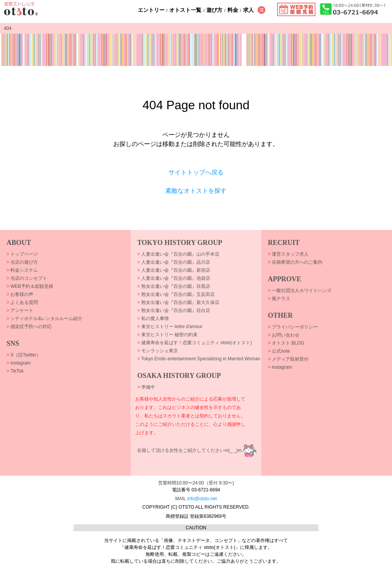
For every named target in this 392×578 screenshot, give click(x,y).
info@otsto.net (202, 499)
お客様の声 (20, 294)
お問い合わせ (284, 335)
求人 (248, 10)
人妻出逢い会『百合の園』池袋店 (173, 278)
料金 (233, 10)
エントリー (151, 10)
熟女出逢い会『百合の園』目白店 (173, 310)
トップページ (22, 254)
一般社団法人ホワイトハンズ (300, 291)
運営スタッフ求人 (288, 254)
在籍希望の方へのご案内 (295, 262)
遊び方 (214, 10)
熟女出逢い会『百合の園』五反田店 (176, 294)
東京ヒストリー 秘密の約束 (167, 335)
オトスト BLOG (286, 343)
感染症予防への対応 (29, 327)
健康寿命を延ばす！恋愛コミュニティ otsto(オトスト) (194, 343)
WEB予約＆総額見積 (30, 286)
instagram (19, 363)
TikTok (15, 371)
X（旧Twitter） (24, 355)
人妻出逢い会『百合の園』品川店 (173, 262)
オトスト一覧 (185, 10)
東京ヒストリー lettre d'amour (170, 327)
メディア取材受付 (288, 359)
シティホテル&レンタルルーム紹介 (44, 319)
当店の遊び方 (22, 262)
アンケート (20, 310)
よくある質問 (22, 302)
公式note (279, 351)
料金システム (22, 270)
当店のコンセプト (27, 278)
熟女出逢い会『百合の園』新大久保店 (178, 302)
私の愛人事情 (153, 319)
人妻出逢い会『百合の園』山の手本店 (178, 254)
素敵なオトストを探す (196, 191)
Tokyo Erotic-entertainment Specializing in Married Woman (198, 359)
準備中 (146, 387)
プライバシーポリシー (293, 327)
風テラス (279, 299)
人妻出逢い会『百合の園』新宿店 (173, 270)
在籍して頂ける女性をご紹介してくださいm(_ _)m (189, 450)
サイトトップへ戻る (196, 172)
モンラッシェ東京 (157, 351)
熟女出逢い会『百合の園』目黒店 (173, 286)
